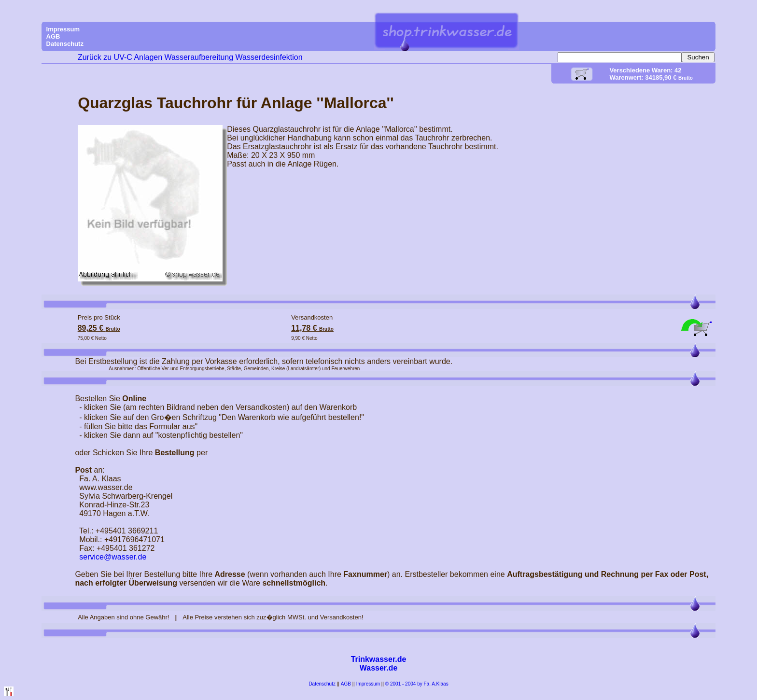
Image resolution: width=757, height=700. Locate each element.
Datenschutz (322, 684)
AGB (346, 684)
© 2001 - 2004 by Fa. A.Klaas (417, 684)
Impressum (368, 684)
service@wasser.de (113, 557)
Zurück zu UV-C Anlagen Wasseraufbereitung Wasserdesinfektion (190, 57)
